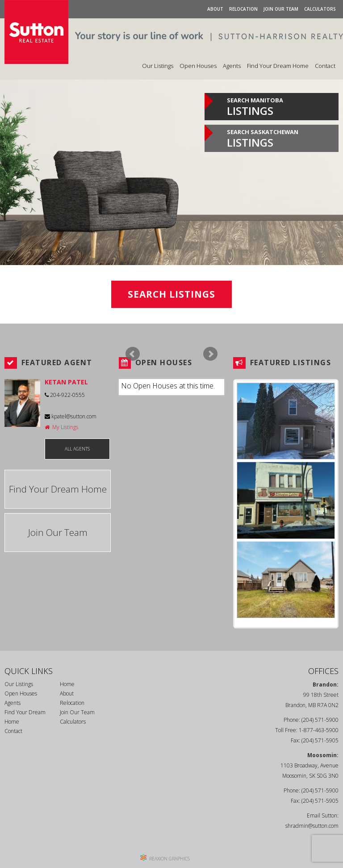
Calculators (320, 9)
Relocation (243, 9)
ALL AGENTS (77, 449)
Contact (325, 66)
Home (67, 684)
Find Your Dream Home (278, 66)
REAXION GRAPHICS (169, 859)
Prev (133, 354)
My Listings (61, 427)
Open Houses (198, 66)
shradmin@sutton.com (312, 826)
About (215, 9)
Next (210, 354)
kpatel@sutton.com (71, 416)
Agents (232, 66)
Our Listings (158, 66)
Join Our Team (281, 9)
